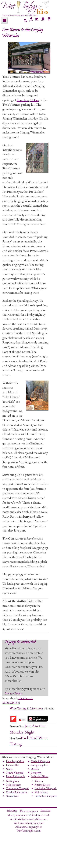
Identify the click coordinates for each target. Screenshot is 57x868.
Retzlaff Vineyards (15, 776)
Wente (9, 769)
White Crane (41, 792)
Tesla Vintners (13, 785)
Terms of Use (45, 811)
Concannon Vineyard (17, 788)
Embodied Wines (40, 776)
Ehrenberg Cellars (28, 100)
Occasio (35, 769)
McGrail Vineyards (40, 761)
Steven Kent (12, 796)
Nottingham (12, 781)
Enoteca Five (13, 765)
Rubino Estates (42, 785)
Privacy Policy (13, 693)
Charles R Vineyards (17, 792)
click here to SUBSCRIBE (18, 700)
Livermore (37, 708)
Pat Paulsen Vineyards (46, 796)
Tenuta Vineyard (15, 773)
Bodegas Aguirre (39, 765)
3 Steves (39, 781)
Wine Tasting (18, 708)
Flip (22, 720)
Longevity (36, 773)
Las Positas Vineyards (46, 788)
